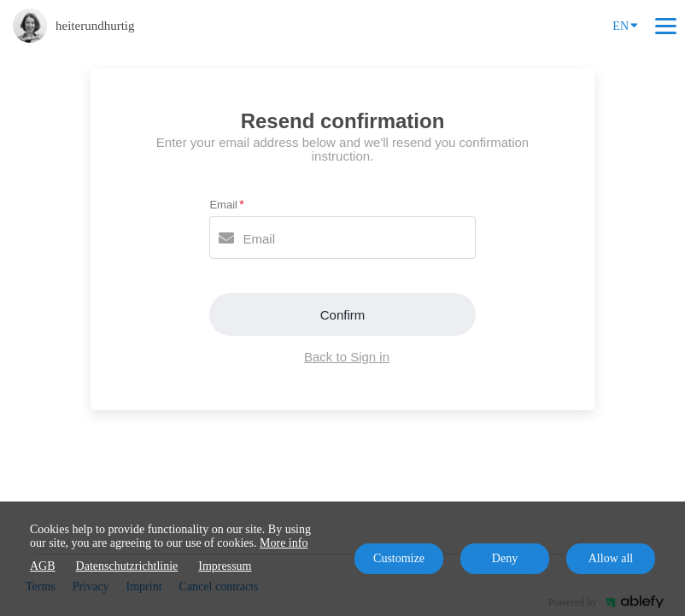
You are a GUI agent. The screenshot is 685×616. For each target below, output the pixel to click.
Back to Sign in (347, 357)
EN (625, 25)
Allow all (611, 558)
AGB (43, 566)
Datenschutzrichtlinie (127, 566)
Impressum (225, 566)
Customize (399, 558)
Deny (505, 558)
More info (284, 543)
